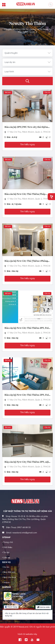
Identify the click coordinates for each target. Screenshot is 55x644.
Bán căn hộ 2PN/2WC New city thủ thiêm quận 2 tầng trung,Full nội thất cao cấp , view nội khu (26, 127)
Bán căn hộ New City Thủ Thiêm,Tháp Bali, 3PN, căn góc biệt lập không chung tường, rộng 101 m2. (25, 194)
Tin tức (6, 553)
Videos (6, 583)
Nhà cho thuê (9, 578)
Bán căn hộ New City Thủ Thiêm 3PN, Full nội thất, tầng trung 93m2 (27, 328)
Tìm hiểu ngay (27, 145)
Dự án (6, 567)
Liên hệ (6, 558)
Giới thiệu (7, 548)
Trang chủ (8, 542)
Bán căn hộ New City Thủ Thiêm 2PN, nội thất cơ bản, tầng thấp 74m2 (27, 462)
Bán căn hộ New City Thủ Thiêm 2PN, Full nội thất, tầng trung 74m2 (27, 395)
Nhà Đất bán (9, 572)
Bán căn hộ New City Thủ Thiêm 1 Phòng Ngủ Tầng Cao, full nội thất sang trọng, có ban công (26, 261)
